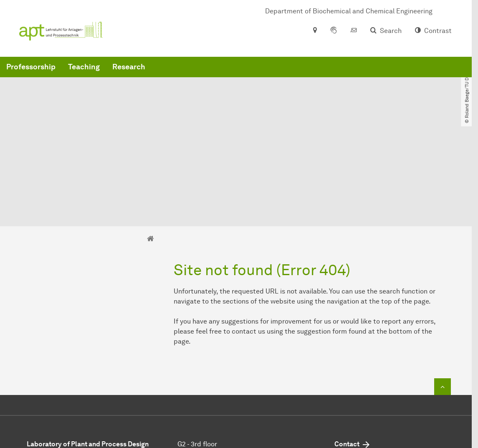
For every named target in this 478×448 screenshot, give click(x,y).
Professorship (158, 84)
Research (256, 84)
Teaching (211, 84)
